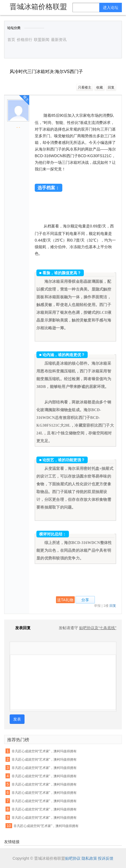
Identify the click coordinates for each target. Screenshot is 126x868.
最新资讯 (59, 40)
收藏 (100, 87)
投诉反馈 (106, 858)
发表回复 (20, 628)
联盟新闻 (42, 40)
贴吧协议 (73, 858)
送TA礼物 (65, 600)
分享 (85, 600)
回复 (111, 87)
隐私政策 (89, 858)
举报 (97, 606)
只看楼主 (85, 87)
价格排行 (25, 40)
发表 (17, 719)
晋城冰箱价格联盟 (38, 7)
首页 (11, 40)
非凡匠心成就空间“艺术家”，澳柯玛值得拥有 (44, 751)
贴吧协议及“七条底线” (98, 628)
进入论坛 (111, 7)
